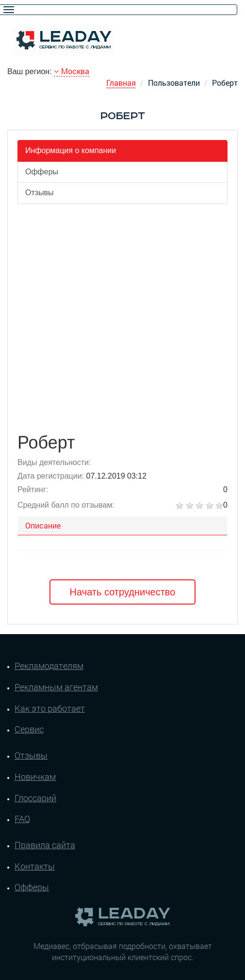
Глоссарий (35, 798)
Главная (121, 83)
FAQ (22, 819)
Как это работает (50, 708)
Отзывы (40, 193)
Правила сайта (45, 845)
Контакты (35, 866)
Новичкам (35, 777)
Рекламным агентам (56, 687)
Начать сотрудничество (123, 592)
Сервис (29, 729)
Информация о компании (71, 150)
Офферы (42, 172)
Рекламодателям (49, 666)
